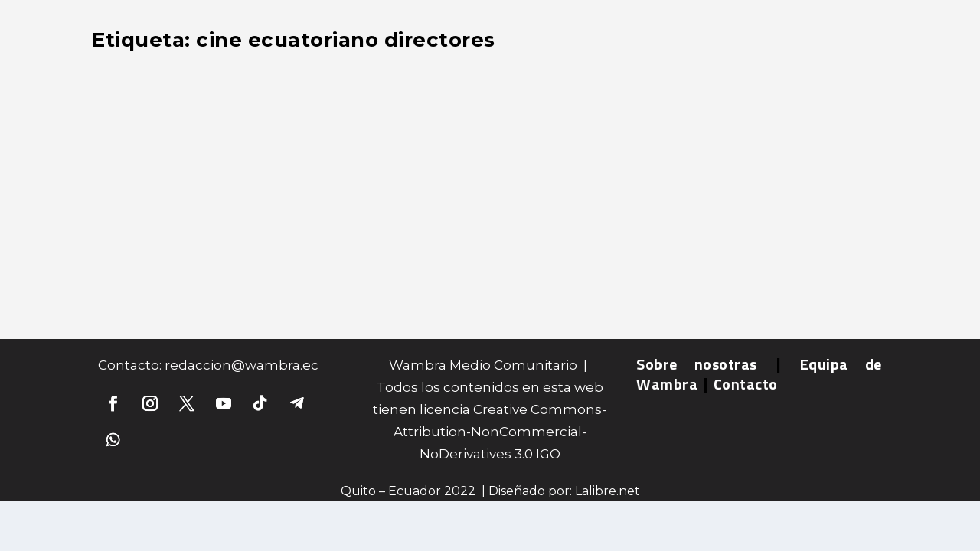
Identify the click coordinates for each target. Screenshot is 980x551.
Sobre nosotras (697, 364)
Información (205, 138)
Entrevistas (137, 138)
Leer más (146, 254)
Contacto (746, 384)
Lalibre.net (608, 491)
